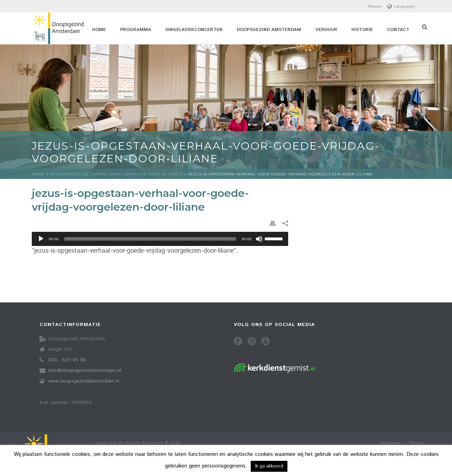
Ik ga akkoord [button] (269, 466)
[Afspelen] (41, 239)
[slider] (150, 239)
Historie (362, 30)
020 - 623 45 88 (67, 360)
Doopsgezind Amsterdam (269, 30)
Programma (136, 30)
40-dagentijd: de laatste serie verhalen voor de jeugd (116, 174)
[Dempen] (259, 239)
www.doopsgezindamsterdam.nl (84, 381)
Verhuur (326, 30)
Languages (401, 7)
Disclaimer (391, 443)
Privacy (416, 443)
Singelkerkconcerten (194, 30)
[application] (160, 239)
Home (99, 30)
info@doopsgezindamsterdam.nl (85, 370)
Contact (398, 30)
